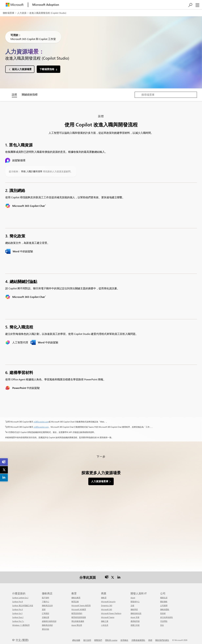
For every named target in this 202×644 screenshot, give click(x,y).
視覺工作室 (135, 623)
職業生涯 (164, 596)
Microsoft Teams (108, 615)
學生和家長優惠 (78, 619)
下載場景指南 (47, 69)
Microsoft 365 (107, 607)
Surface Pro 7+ (18, 619)
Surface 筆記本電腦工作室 (23, 603)
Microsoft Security (108, 600)
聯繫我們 (98, 638)
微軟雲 (104, 596)
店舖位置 (46, 615)
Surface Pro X (18, 607)
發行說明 (87, 638)
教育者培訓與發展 (79, 615)
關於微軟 (164, 600)
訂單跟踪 (46, 611)
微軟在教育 (76, 596)
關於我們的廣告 (162, 638)
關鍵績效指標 (30, 94)
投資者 (163, 611)
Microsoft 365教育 (79, 607)
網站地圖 (76, 638)
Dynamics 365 (107, 603)
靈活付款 (46, 627)
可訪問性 (164, 619)
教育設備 (75, 600)
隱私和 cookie (111, 638)
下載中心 (46, 600)
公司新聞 (164, 603)
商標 (150, 638)
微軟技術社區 (136, 611)
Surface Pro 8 (18, 600)
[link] (4, 462)
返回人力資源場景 (22, 69)
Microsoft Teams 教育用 (81, 603)
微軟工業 (105, 619)
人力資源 (22, 13)
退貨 (44, 607)
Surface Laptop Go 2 (20, 596)
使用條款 (124, 638)
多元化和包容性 (167, 615)
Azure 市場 (135, 615)
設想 (14, 94)
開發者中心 (135, 600)
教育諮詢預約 (77, 611)
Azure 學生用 (77, 623)
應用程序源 (135, 619)
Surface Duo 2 (18, 615)
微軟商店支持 (47, 603)
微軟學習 (134, 607)
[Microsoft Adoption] (46, 5)
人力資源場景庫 (100, 481)
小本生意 (105, 623)
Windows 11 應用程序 (21, 623)
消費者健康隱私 (138, 638)
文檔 (132, 603)
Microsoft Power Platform (111, 611)
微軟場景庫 (9, 13)
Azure (133, 596)
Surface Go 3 (17, 611)
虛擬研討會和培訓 (49, 619)
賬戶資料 (46, 596)
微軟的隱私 (165, 607)
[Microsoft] (15, 5)
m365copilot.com (41, 422)
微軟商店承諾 (47, 623)
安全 (162, 623)
